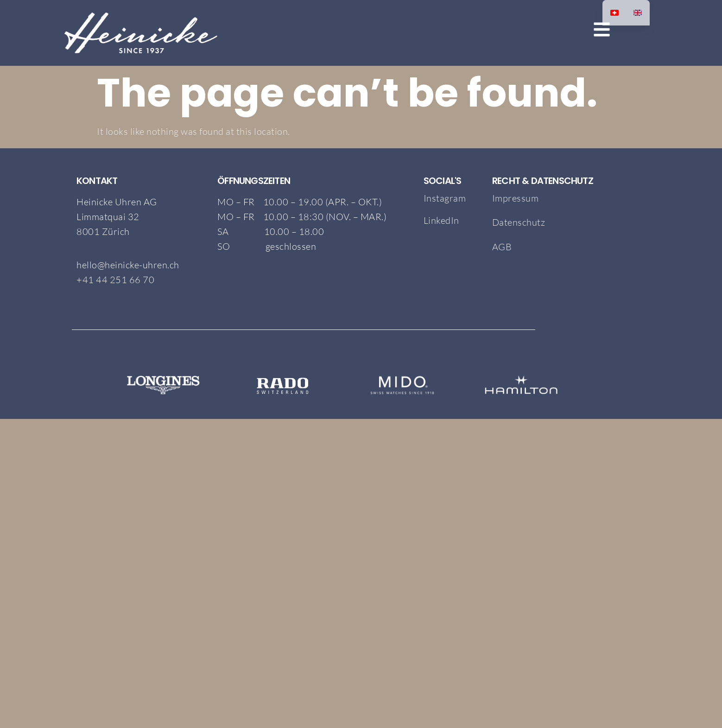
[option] (638, 13)
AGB (503, 247)
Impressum (516, 198)
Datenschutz (519, 222)
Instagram (445, 198)
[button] (574, 31)
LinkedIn (441, 220)
